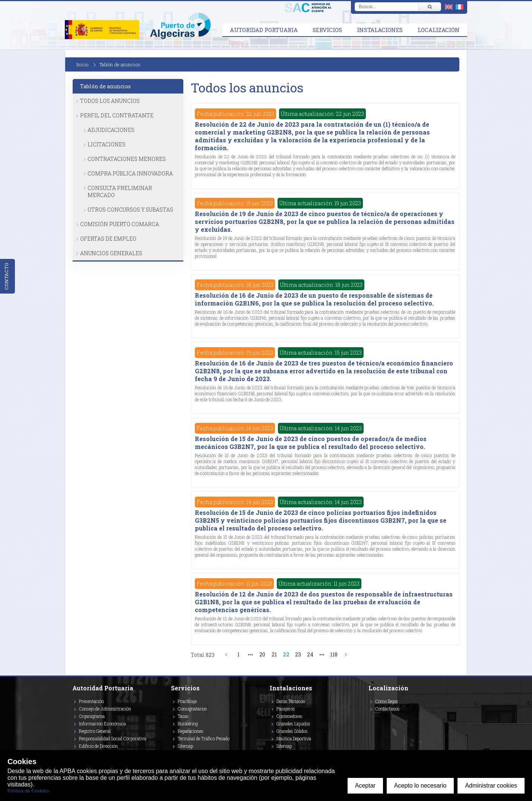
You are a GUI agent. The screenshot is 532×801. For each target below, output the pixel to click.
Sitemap (185, 746)
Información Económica (102, 724)
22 (286, 654)
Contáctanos (387, 709)
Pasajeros (286, 709)
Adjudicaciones (111, 130)
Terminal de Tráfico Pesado (204, 738)
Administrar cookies (491, 786)
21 (274, 654)
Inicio (82, 64)
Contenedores (289, 716)
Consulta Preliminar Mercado (120, 191)
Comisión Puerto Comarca (120, 224)
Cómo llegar (387, 701)
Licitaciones (107, 144)
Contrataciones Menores (127, 159)
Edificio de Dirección (98, 746)
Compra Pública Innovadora (130, 173)
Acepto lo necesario (420, 786)
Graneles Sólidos (292, 731)
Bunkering (188, 724)
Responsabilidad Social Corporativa (113, 738)
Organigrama (92, 716)
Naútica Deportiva (294, 738)
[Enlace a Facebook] (370, 719)
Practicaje (187, 701)
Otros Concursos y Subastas (130, 210)
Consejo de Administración (105, 709)
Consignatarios (192, 709)
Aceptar (365, 786)
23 (298, 654)
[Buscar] (430, 7)
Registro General (95, 731)
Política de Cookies (28, 791)
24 (310, 654)
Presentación (91, 701)
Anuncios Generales (111, 253)
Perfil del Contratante (117, 115)
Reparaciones (191, 731)
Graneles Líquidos (293, 724)
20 (262, 654)
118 (334, 654)
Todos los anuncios (110, 101)
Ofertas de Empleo (108, 239)
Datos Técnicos (291, 701)
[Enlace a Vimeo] (371, 719)
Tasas (183, 716)
